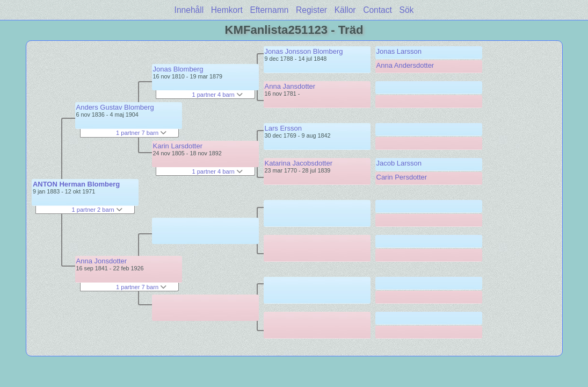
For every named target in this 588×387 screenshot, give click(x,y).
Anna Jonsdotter (102, 261)
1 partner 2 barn (97, 210)
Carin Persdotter (402, 177)
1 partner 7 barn (141, 133)
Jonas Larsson (399, 51)
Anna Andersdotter (405, 65)
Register (311, 10)
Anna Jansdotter (290, 86)
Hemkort (227, 10)
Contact (378, 10)
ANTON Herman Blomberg (76, 184)
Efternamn (269, 10)
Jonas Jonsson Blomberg (304, 51)
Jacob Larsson (399, 163)
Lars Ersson (283, 128)
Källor (345, 10)
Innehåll (189, 10)
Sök (407, 10)
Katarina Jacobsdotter (299, 163)
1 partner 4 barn (217, 95)
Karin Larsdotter (178, 146)
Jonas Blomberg (178, 69)
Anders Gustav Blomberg (115, 107)
